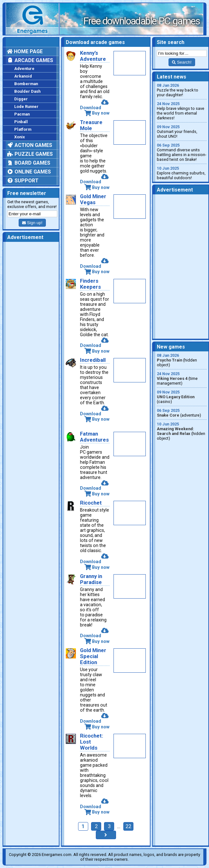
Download (94, 105)
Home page (25, 51)
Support (23, 181)
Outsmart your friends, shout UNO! (182, 132)
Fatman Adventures (94, 437)
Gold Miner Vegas (93, 199)
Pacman (22, 114)
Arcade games (30, 60)
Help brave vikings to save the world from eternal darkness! (182, 111)
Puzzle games (30, 154)
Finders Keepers (90, 284)
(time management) (182, 378)
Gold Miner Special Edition (93, 656)
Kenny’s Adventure (93, 56)
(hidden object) (182, 360)
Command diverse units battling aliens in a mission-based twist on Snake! (182, 152)
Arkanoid (23, 76)
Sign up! (32, 223)
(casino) (182, 397)
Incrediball (93, 360)
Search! (182, 62)
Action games (30, 145)
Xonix (20, 137)
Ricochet (91, 503)
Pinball (21, 122)
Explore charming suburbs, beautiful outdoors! (182, 173)
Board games (29, 163)
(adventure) (182, 413)
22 (128, 826)
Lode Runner (26, 107)
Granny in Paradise (91, 579)
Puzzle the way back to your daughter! (182, 90)
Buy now (97, 113)
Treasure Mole (91, 125)
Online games (29, 172)
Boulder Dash (27, 91)
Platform (23, 129)
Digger (21, 99)
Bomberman (26, 84)
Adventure (24, 69)
